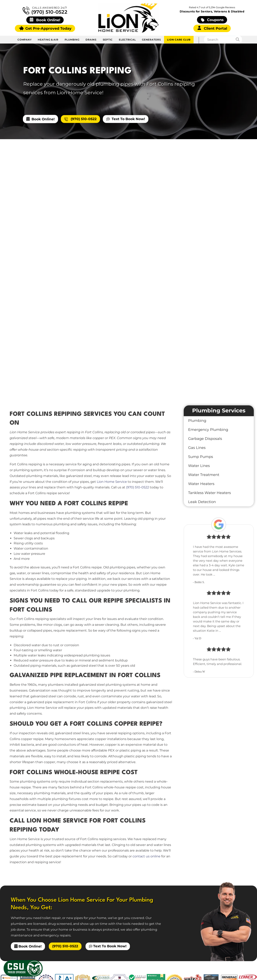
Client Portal (212, 28)
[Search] (239, 40)
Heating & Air (48, 40)
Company (24, 40)
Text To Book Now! (125, 119)
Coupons (212, 20)
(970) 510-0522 (45, 11)
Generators (151, 40)
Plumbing (72, 40)
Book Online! (40, 119)
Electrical (127, 40)
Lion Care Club (179, 40)
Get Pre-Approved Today (45, 28)
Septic (108, 40)
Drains (91, 40)
